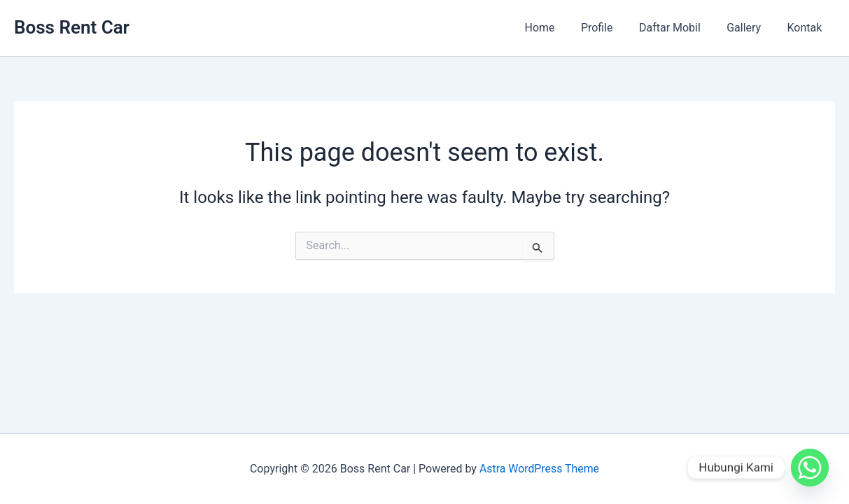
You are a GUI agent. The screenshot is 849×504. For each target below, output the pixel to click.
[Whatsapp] (810, 468)
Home (556, 28)
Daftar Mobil (679, 28)
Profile (610, 28)
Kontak (806, 28)
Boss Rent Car (72, 27)
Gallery (749, 28)
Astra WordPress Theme (539, 469)
